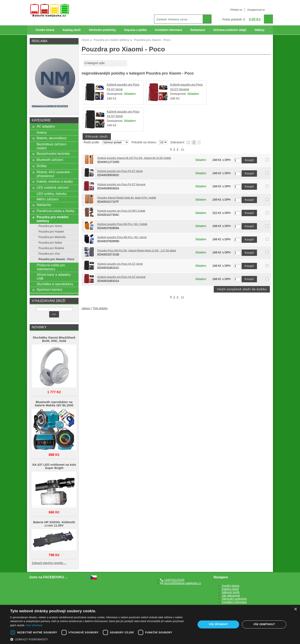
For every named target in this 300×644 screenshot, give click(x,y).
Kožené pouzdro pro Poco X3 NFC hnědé (121, 211)
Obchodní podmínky (102, 30)
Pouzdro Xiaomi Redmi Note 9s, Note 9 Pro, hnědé (127, 198)
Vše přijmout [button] (218, 624)
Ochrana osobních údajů (230, 30)
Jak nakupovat (231, 596)
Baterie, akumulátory (52, 138)
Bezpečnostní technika (53, 154)
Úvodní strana (45, 30)
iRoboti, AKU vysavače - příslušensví (54, 174)
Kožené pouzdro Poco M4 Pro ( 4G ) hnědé (122, 224)
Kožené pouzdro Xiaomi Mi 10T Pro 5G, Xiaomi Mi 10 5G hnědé (134, 158)
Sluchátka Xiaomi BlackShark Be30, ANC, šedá (54, 339)
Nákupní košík (231, 592)
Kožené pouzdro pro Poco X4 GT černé (120, 264)
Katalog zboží (72, 30)
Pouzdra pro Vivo (49, 254)
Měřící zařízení (48, 199)
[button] (100, 639)
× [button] (295, 609)
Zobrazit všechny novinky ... (49, 563)
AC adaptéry (46, 126)
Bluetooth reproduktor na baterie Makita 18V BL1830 (54, 404)
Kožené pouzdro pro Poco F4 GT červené (121, 184)
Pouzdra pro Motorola (52, 237)
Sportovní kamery (50, 289)
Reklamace (198, 30)
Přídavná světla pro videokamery (51, 267)
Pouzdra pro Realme (51, 248)
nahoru (86, 308)
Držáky (42, 166)
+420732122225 (172, 580)
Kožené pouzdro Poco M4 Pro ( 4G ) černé (122, 237)
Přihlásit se (236, 10)
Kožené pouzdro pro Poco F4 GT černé (120, 171)
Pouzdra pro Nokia (50, 243)
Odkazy (260, 30)
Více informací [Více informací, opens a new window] (34, 625)
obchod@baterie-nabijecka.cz (181, 583)
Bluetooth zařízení (50, 160)
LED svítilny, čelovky (52, 194)
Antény (42, 132)
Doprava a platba (136, 30)
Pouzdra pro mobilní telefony (53, 219)
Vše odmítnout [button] (264, 624)
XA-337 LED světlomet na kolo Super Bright (54, 466)
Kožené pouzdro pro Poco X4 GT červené (121, 277)
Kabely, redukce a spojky (55, 181)
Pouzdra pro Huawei (51, 232)
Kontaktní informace (169, 30)
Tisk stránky (100, 308)
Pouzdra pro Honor (50, 226)
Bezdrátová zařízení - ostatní (52, 146)
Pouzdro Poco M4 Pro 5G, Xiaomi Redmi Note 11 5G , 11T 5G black (137, 251)
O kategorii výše (94, 63)
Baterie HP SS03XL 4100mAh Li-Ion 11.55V (54, 524)
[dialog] (150, 624)
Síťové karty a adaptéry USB (54, 276)
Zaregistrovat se (256, 10)
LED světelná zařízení (53, 188)
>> (182, 149)
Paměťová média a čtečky (56, 211)
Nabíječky (44, 205)
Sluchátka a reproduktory (55, 284)
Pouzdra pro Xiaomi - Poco (56, 259)
